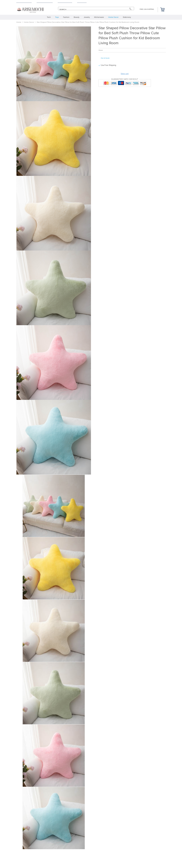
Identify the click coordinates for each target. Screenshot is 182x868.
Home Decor (29, 22)
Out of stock (105, 58)
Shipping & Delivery (24, 2)
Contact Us (82, 2)
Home (19, 22)
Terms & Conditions (45, 2)
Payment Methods (65, 2)
